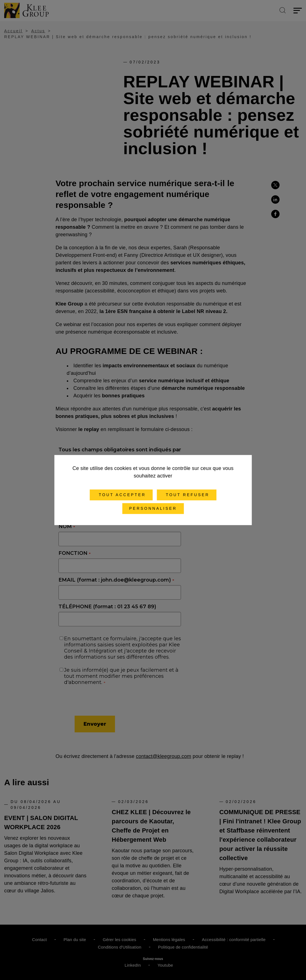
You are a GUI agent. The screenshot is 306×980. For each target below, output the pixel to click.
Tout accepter (121, 495)
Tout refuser (187, 495)
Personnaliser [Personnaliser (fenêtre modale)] (153, 508)
